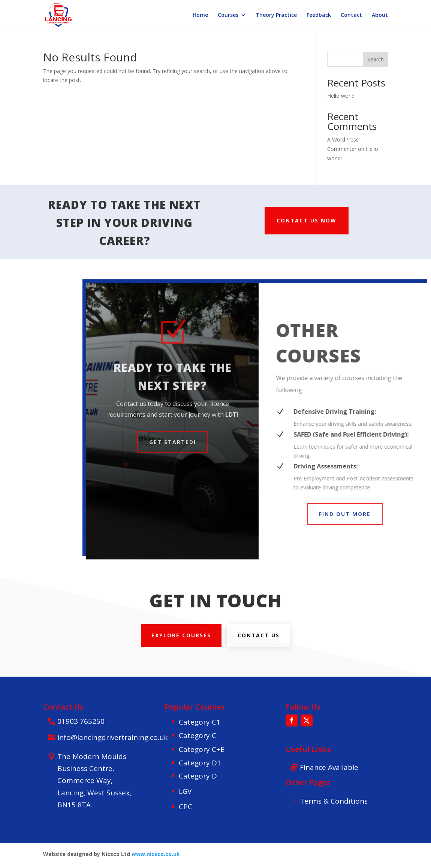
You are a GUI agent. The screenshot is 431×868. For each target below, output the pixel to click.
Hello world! (341, 96)
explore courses (181, 635)
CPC (186, 807)
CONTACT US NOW (307, 220)
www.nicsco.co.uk (156, 854)
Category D (198, 776)
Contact (351, 15)
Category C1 (200, 722)
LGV (185, 791)
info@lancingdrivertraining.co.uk (112, 737)
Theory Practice (276, 15)
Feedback (319, 15)
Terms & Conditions (334, 801)
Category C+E (202, 749)
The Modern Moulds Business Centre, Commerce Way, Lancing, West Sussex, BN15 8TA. (94, 781)
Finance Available (329, 767)
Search (376, 59)
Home (200, 15)
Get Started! (173, 442)
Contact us (259, 635)
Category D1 (200, 763)
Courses (228, 15)
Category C (198, 735)
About (380, 15)
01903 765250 (81, 721)
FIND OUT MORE (345, 514)
